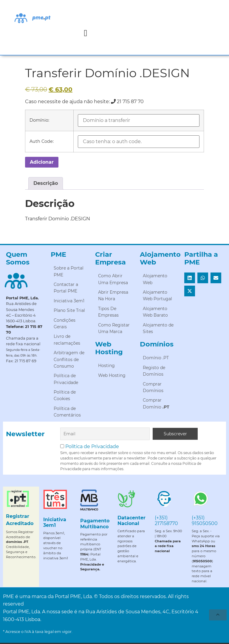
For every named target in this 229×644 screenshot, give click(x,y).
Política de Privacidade (92, 446)
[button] (86, 33)
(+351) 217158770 (166, 521)
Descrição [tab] (46, 183)
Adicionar (42, 162)
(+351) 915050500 (205, 521)
